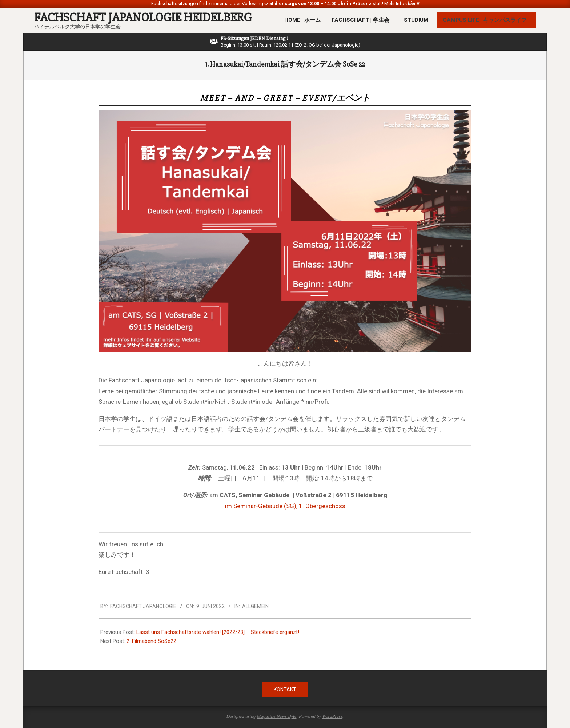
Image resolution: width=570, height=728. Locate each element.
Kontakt (285, 689)
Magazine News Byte (276, 716)
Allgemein (255, 606)
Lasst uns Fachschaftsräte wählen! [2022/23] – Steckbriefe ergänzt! (218, 632)
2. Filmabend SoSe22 (151, 641)
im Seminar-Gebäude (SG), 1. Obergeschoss (285, 506)
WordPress (332, 716)
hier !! (413, 3)
